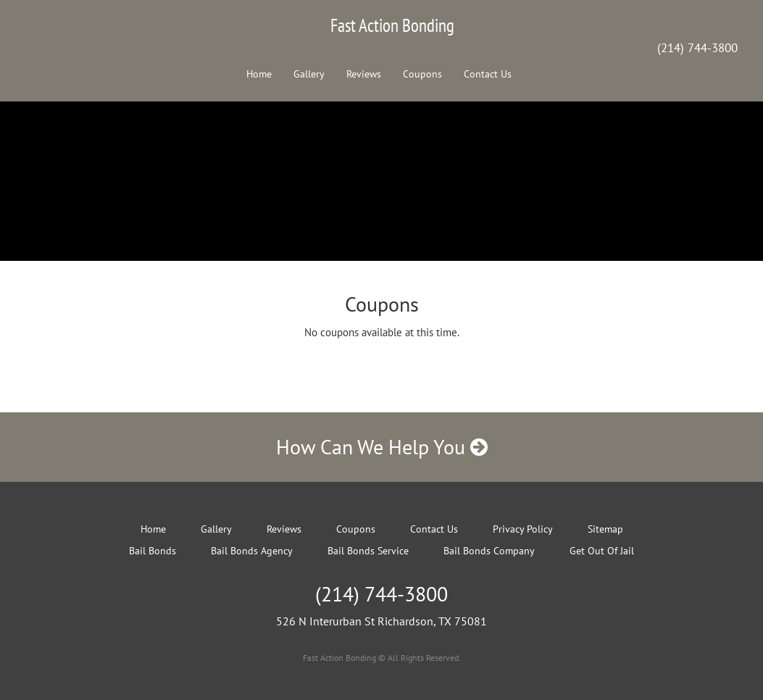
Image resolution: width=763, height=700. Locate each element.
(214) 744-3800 (697, 48)
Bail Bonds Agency (252, 551)
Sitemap (605, 529)
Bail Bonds (153, 551)
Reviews (364, 74)
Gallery (309, 74)
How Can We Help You (382, 447)
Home (259, 74)
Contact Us (488, 74)
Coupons (422, 74)
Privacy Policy (523, 529)
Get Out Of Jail (602, 551)
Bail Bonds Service (368, 551)
